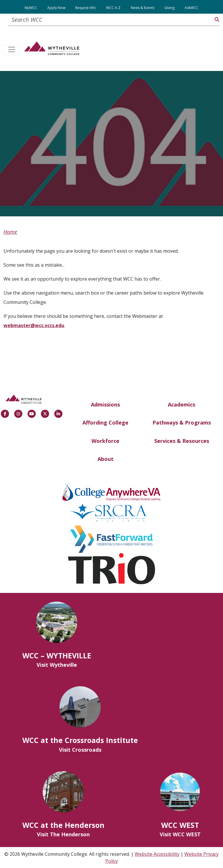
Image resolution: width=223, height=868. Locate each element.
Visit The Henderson (63, 834)
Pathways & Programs (182, 423)
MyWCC (31, 8)
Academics (181, 404)
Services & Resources (182, 441)
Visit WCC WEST (180, 834)
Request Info (86, 8)
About (106, 459)
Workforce (105, 441)
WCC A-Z (113, 8)
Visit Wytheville (57, 665)
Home (10, 232)
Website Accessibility (157, 854)
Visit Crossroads (80, 750)
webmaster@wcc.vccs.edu (34, 325)
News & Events (143, 8)
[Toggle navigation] (12, 50)
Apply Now (56, 8)
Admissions (105, 404)
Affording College (105, 423)
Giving (169, 8)
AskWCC (191, 8)
